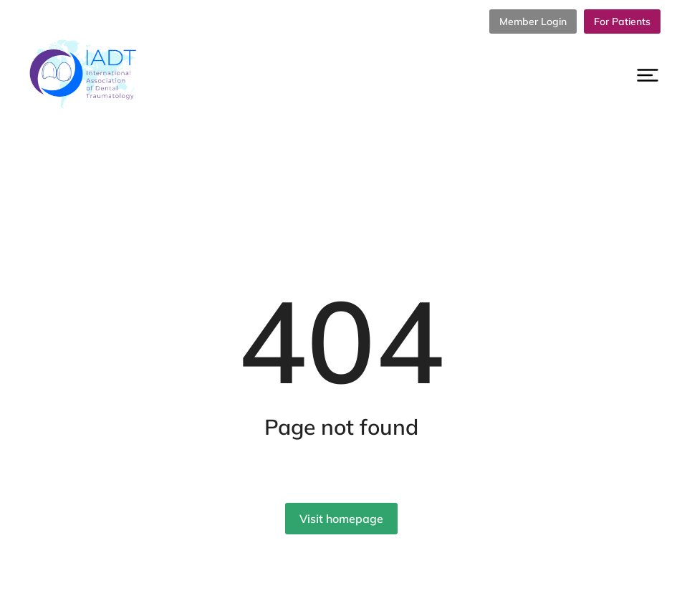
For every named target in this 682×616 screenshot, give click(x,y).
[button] (648, 75)
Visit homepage (341, 519)
